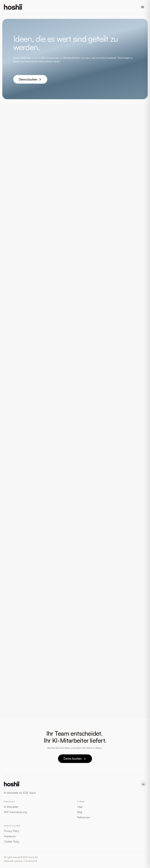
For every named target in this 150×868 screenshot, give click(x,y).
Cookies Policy (12, 841)
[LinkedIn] (143, 784)
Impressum (10, 836)
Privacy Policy (11, 831)
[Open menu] (143, 7)
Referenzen (84, 817)
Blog (80, 812)
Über (80, 807)
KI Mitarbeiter (11, 807)
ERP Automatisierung (15, 812)
